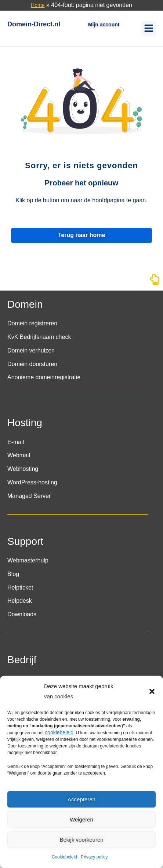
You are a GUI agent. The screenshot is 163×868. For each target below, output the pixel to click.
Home (38, 5)
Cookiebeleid (64, 857)
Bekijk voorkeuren (81, 840)
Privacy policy (94, 857)
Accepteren (81, 799)
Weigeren (81, 819)
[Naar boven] (155, 281)
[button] (152, 691)
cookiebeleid (59, 732)
